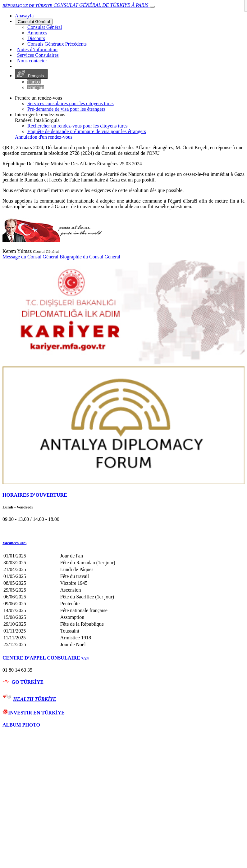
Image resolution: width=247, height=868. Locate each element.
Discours (36, 38)
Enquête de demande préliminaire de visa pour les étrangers (87, 131)
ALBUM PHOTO (21, 725)
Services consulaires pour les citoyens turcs (71, 103)
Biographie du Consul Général (90, 257)
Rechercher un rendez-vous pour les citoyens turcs (78, 126)
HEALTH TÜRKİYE (35, 699)
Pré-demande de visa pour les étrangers (66, 109)
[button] (123, 543)
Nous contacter (32, 61)
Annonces (37, 33)
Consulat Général (34, 22)
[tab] (123, 495)
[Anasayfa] (24, 16)
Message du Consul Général (31, 257)
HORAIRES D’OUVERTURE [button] (35, 495)
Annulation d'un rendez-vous (44, 137)
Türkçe (34, 82)
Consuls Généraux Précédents (57, 44)
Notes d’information (37, 49)
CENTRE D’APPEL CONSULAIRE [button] (46, 658)
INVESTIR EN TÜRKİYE (34, 713)
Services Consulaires (38, 55)
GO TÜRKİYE (27, 682)
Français (31, 74)
